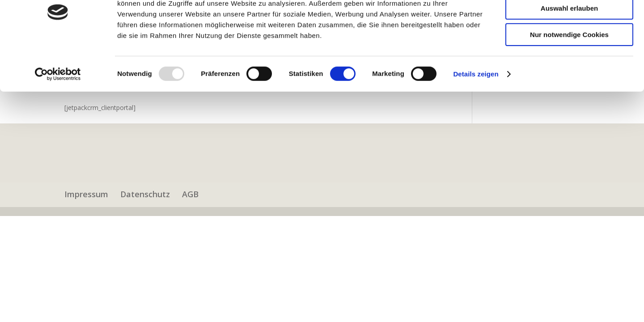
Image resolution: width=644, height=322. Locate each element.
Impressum (86, 194)
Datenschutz (145, 194)
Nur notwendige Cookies (569, 74)
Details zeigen (476, 114)
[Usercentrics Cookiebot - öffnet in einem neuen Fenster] (58, 114)
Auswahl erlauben (569, 49)
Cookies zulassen (569, 22)
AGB (190, 194)
